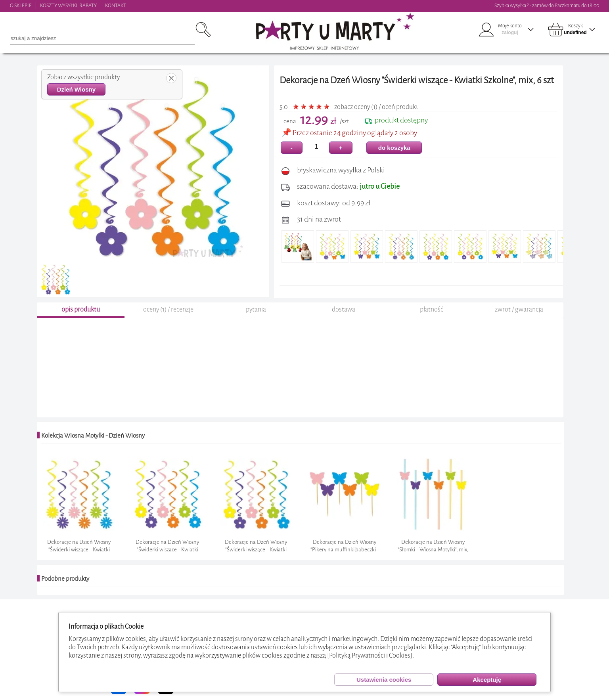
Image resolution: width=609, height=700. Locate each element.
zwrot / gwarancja (519, 309)
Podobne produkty (65, 579)
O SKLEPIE (21, 5)
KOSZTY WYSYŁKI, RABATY (68, 5)
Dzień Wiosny (76, 89)
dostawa (344, 309)
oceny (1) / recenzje (168, 309)
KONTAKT (116, 5)
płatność (432, 309)
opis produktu (81, 309)
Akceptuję (487, 680)
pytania (256, 309)
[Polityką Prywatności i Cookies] (370, 655)
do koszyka (394, 148)
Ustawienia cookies (384, 680)
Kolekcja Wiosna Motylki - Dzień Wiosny (93, 436)
